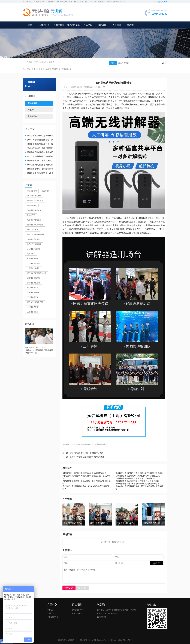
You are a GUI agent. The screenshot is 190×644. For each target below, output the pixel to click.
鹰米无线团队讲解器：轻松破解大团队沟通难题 (39, 157)
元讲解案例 (32, 116)
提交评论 (69, 588)
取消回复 (82, 588)
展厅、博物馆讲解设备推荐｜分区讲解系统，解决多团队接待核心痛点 (39, 140)
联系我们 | (156, 2)
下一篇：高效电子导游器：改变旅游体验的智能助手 (83, 457)
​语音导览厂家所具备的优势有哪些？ (39, 152)
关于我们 (117, 25)
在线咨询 (102, 617)
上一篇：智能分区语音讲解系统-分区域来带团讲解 (83, 453)
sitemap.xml (77, 613)
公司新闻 (102, 25)
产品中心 (88, 25)
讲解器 (50, 610)
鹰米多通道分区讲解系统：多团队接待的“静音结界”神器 (39, 173)
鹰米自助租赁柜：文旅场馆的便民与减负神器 (39, 169)
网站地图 (164, 2)
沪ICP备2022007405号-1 (102, 640)
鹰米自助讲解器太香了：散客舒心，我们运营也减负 (39, 165)
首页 (30, 25)
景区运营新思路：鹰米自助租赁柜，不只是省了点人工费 (39, 148)
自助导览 (51, 613)
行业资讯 (32, 110)
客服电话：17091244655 (108, 613)
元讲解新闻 (32, 103)
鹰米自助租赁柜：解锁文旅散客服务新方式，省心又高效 (39, 161)
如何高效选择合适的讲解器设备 (59, 69)
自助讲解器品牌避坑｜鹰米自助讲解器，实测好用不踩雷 (39, 136)
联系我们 (131, 25)
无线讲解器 (44, 25)
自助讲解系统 (49, 62)
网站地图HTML (78, 610)
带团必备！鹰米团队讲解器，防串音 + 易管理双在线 (39, 144)
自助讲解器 (59, 25)
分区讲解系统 (73, 25)
